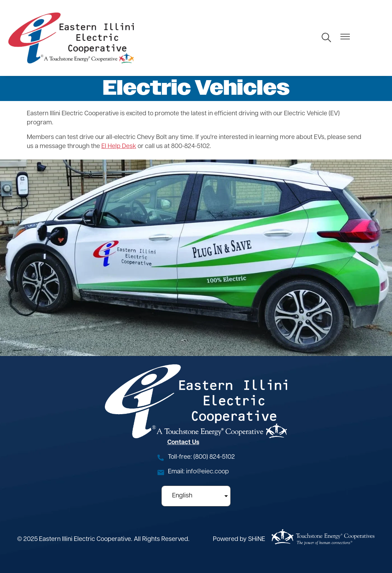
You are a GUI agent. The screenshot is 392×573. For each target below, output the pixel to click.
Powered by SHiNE (239, 539)
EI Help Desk (119, 146)
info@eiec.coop (207, 472)
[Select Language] (196, 496)
